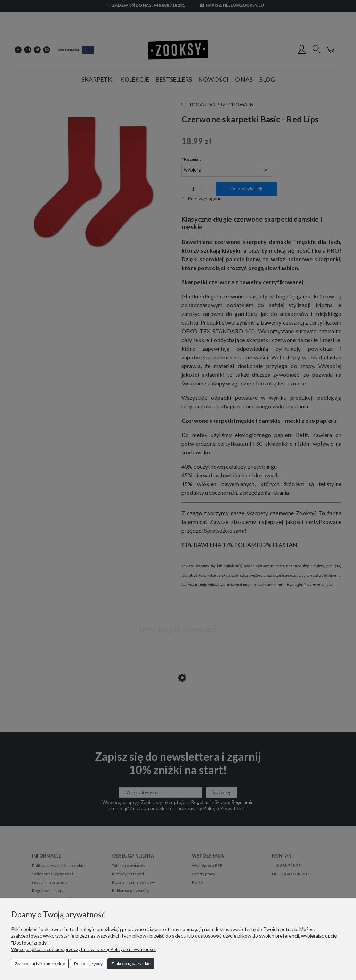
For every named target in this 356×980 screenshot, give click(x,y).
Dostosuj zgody (88, 963)
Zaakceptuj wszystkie (131, 963)
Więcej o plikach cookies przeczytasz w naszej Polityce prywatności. (84, 949)
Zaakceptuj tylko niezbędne (40, 963)
